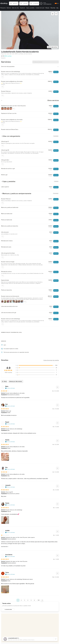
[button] (14, 3)
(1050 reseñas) (8, 56)
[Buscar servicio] (46, 62)
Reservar (56, 72)
